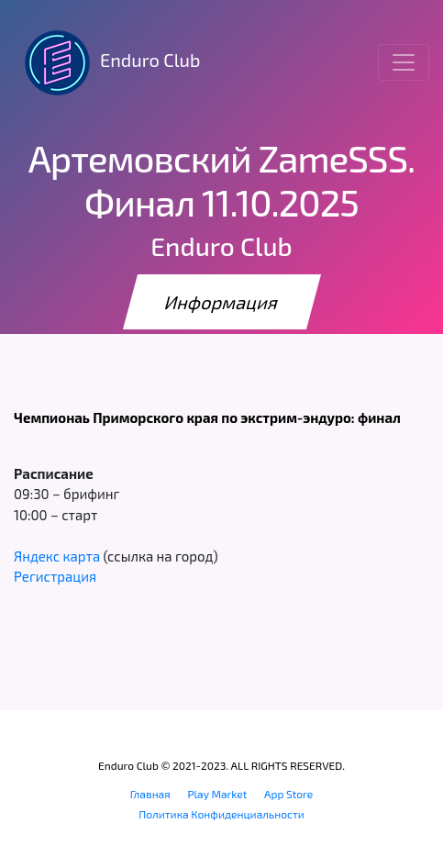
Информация (222, 302)
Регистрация (55, 576)
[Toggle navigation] (404, 62)
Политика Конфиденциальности (221, 814)
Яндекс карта (57, 556)
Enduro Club (107, 62)
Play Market (217, 794)
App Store (288, 794)
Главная (150, 794)
